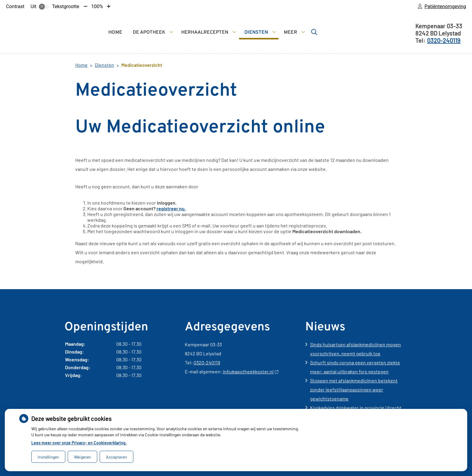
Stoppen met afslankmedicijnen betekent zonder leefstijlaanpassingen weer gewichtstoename (354, 389)
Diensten (256, 32)
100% (97, 6)
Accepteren (116, 457)
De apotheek (149, 32)
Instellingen (48, 457)
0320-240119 (207, 362)
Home (115, 32)
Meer (290, 32)
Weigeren (82, 457)
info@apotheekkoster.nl (250, 371)
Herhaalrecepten (205, 32)
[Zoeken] (314, 32)
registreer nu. (171, 208)
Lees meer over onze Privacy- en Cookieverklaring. (79, 443)
